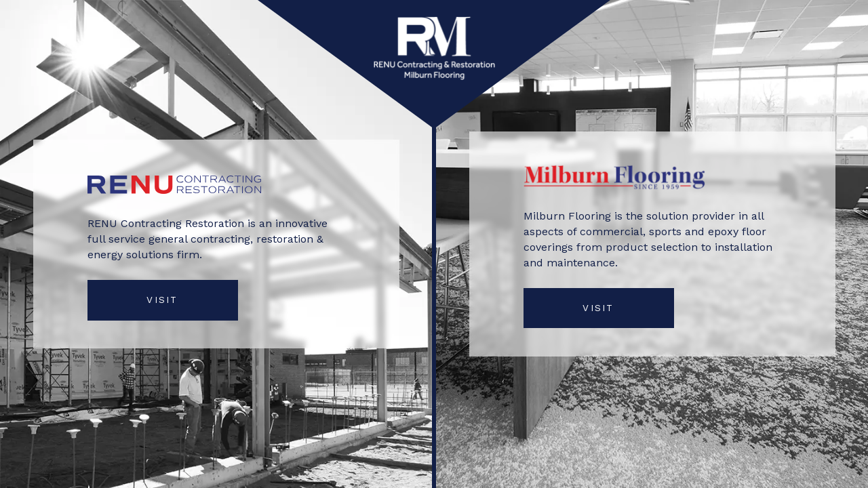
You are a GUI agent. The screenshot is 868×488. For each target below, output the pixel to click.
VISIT (162, 300)
